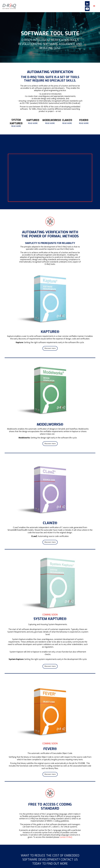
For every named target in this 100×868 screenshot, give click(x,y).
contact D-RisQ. (66, 840)
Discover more (50, 352)
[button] (94, 6)
